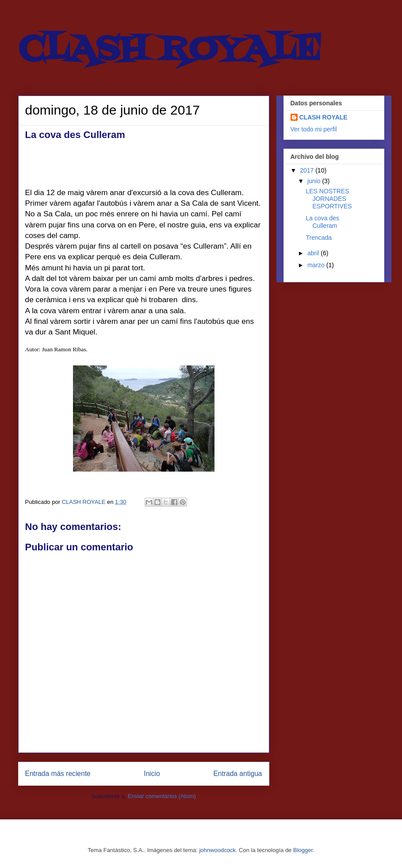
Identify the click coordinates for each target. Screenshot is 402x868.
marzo (317, 265)
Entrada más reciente (58, 774)
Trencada (319, 238)
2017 (308, 170)
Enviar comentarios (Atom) (162, 796)
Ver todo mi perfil (314, 129)
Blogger (303, 850)
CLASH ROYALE (170, 50)
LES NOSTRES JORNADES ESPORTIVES (329, 199)
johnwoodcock (217, 850)
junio (315, 181)
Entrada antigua (237, 774)
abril (314, 253)
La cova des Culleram (322, 222)
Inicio (152, 774)
